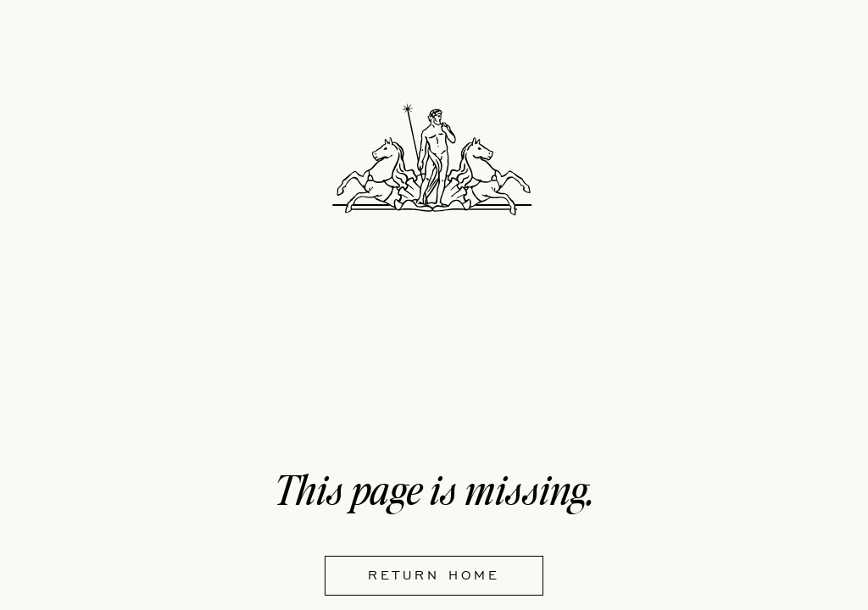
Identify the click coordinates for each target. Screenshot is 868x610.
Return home (434, 575)
